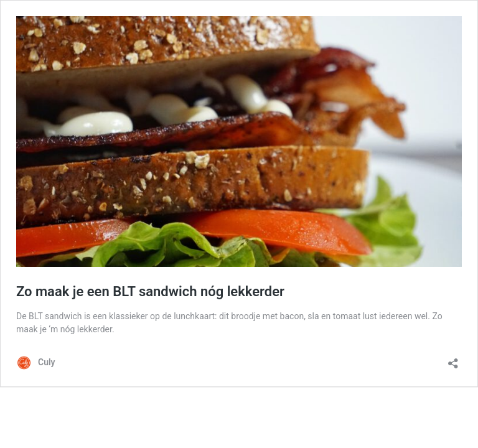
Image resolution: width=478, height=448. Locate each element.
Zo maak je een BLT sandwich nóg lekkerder (150, 292)
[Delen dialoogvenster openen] (453, 359)
